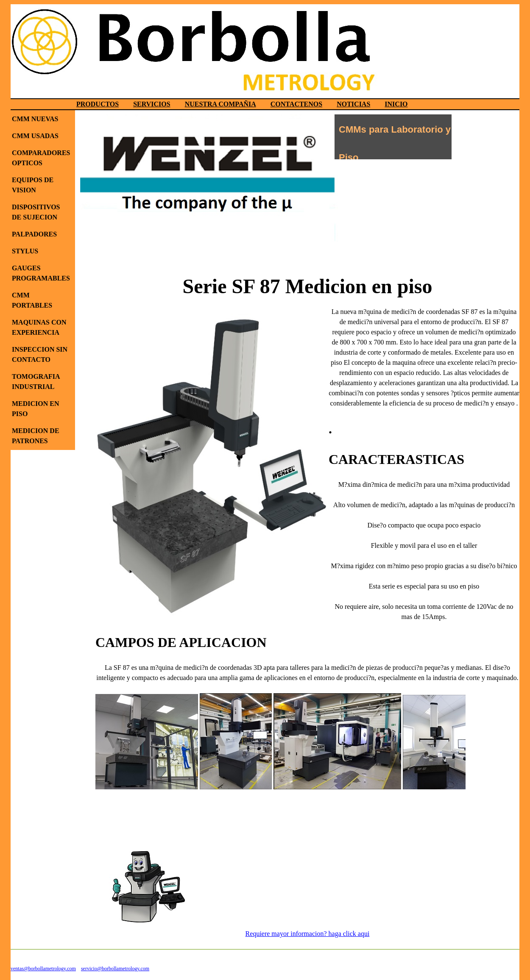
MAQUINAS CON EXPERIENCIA (39, 327)
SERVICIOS (152, 104)
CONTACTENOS (296, 104)
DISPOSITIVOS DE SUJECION (36, 212)
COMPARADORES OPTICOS (41, 158)
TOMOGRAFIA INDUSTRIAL (36, 382)
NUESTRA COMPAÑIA (220, 104)
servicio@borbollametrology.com (115, 969)
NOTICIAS (353, 104)
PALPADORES (34, 234)
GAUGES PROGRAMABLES (41, 273)
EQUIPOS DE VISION (33, 185)
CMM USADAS (35, 136)
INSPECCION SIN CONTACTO (40, 354)
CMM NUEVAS (35, 119)
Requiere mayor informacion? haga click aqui (308, 934)
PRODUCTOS (98, 104)
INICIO (396, 104)
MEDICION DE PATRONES (36, 436)
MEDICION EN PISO (36, 409)
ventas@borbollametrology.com (43, 969)
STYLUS (25, 251)
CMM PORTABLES (32, 300)
